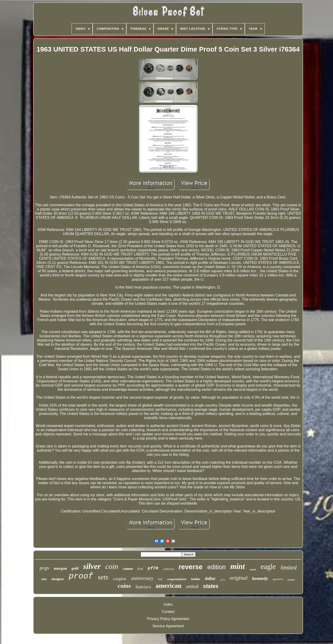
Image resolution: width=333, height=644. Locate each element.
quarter (291, 580)
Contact (168, 612)
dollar (210, 578)
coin (112, 566)
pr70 (222, 580)
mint (238, 566)
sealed (253, 569)
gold (75, 568)
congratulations (177, 579)
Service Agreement (168, 626)
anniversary (142, 578)
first (140, 569)
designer (58, 579)
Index (168, 604)
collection (168, 569)
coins (124, 586)
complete (120, 579)
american (169, 586)
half (160, 579)
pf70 (153, 568)
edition (216, 567)
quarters (278, 579)
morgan (60, 568)
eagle (268, 567)
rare (44, 579)
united (192, 586)
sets (103, 577)
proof (81, 576)
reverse (191, 567)
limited (289, 567)
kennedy (260, 578)
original (239, 578)
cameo (128, 569)
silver (92, 566)
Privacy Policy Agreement (168, 619)
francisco (143, 587)
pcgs (44, 568)
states (211, 586)
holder (196, 579)
